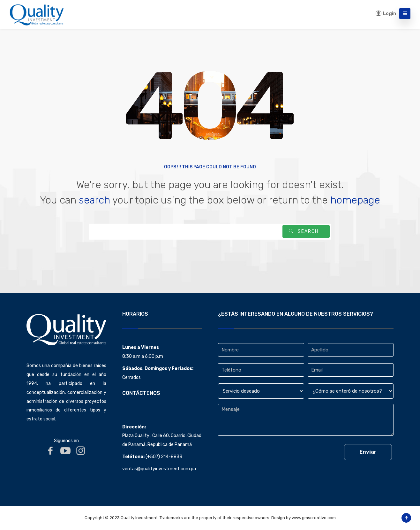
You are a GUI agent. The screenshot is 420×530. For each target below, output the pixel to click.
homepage (355, 200)
